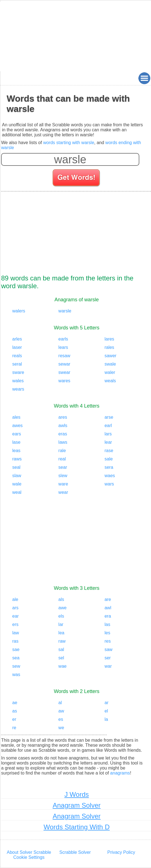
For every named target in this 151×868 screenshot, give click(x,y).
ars (15, 608)
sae (16, 649)
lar (61, 624)
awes (17, 426)
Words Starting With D (77, 827)
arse (109, 417)
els (61, 616)
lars (108, 434)
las (107, 624)
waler (110, 372)
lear (108, 442)
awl (108, 608)
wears (18, 389)
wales (18, 381)
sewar (64, 364)
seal (16, 467)
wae (63, 666)
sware (18, 372)
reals (17, 356)
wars (109, 484)
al (60, 703)
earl (108, 426)
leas (16, 451)
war (108, 666)
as (15, 711)
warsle (65, 311)
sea (16, 658)
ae (15, 703)
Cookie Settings (29, 857)
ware (63, 484)
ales (16, 417)
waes (110, 476)
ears (17, 434)
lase (16, 442)
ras (15, 641)
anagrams (120, 773)
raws (17, 459)
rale (62, 451)
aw (61, 711)
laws (63, 442)
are (108, 599)
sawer (110, 356)
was (16, 675)
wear (63, 492)
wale (17, 484)
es (61, 719)
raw (62, 641)
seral (17, 364)
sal (61, 649)
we (61, 728)
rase (109, 451)
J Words (77, 794)
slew (63, 476)
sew (16, 666)
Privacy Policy (121, 852)
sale (109, 459)
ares (63, 417)
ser (108, 658)
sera (109, 467)
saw (108, 649)
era (108, 616)
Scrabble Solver (75, 852)
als (61, 599)
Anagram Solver (77, 805)
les (107, 633)
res (108, 641)
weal (17, 492)
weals (110, 381)
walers (19, 311)
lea (61, 633)
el (106, 711)
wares (64, 381)
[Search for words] (77, 179)
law (16, 633)
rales (109, 347)
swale (110, 364)
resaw (64, 356)
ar (106, 703)
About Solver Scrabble (29, 852)
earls (63, 339)
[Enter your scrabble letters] (70, 159)
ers (15, 624)
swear (64, 372)
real (62, 459)
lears (63, 347)
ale (15, 599)
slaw (17, 476)
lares (109, 339)
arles (17, 339)
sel (61, 658)
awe (63, 608)
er (14, 719)
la (106, 719)
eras (63, 434)
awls (63, 426)
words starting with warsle (69, 143)
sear (63, 467)
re (14, 728)
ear (15, 616)
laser (17, 347)
